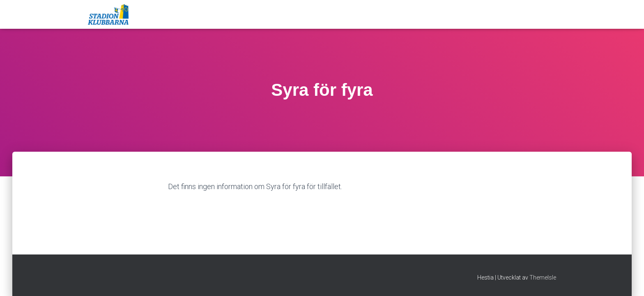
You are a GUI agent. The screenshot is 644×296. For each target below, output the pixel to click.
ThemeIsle (543, 277)
